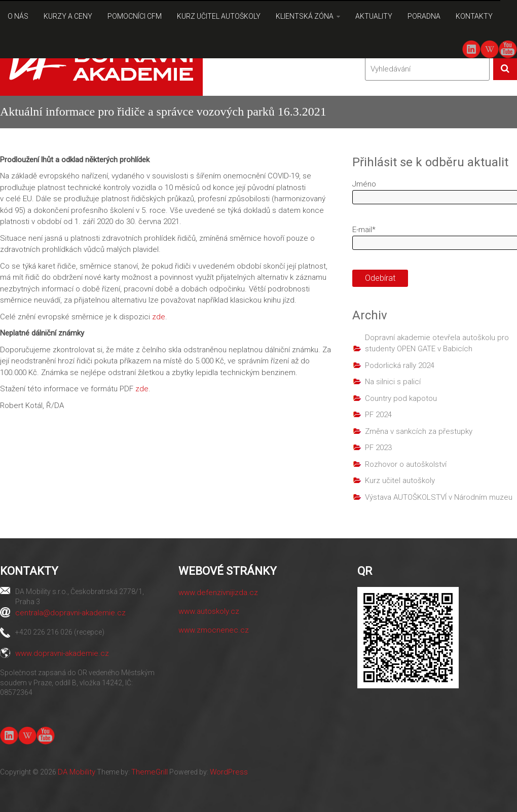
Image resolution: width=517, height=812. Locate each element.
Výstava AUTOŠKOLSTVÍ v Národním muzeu (439, 497)
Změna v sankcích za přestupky (419, 431)
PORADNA (424, 16)
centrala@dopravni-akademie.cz (70, 613)
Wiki (490, 49)
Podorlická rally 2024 (400, 365)
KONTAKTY (474, 16)
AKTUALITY (374, 16)
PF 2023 (378, 448)
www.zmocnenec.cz (214, 630)
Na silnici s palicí (393, 382)
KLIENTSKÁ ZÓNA (305, 16)
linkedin (471, 49)
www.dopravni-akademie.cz (62, 653)
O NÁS (18, 16)
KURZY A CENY (68, 16)
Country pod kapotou (401, 398)
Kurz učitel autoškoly (400, 481)
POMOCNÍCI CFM (135, 16)
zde (159, 317)
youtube (508, 48)
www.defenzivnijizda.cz (218, 593)
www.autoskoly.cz (209, 611)
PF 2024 (378, 415)
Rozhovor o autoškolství (406, 464)
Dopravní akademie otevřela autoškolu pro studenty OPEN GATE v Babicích (437, 343)
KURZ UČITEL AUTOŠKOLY (219, 16)
